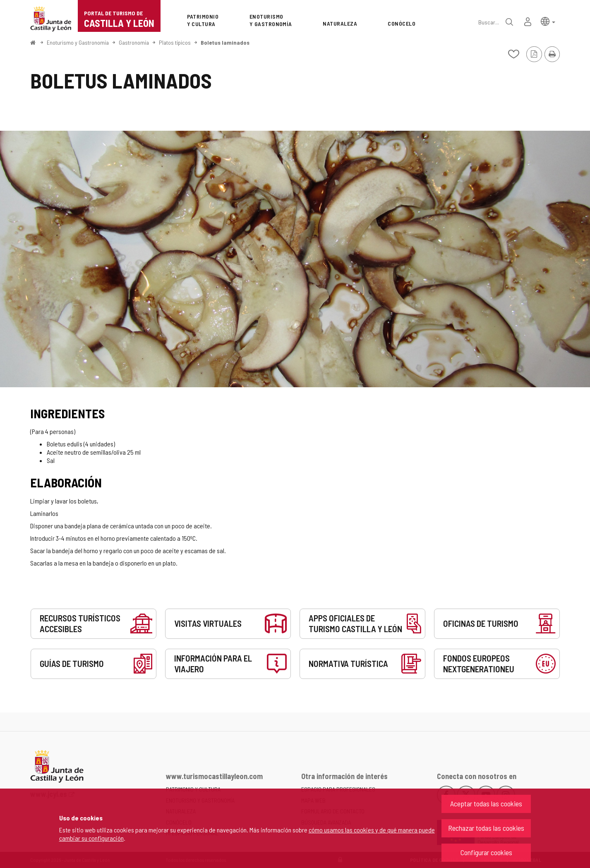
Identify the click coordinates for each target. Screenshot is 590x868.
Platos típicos (175, 42)
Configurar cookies (486, 852)
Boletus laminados (225, 42)
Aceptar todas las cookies (486, 803)
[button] (548, 21)
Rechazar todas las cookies (486, 828)
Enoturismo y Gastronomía (78, 42)
